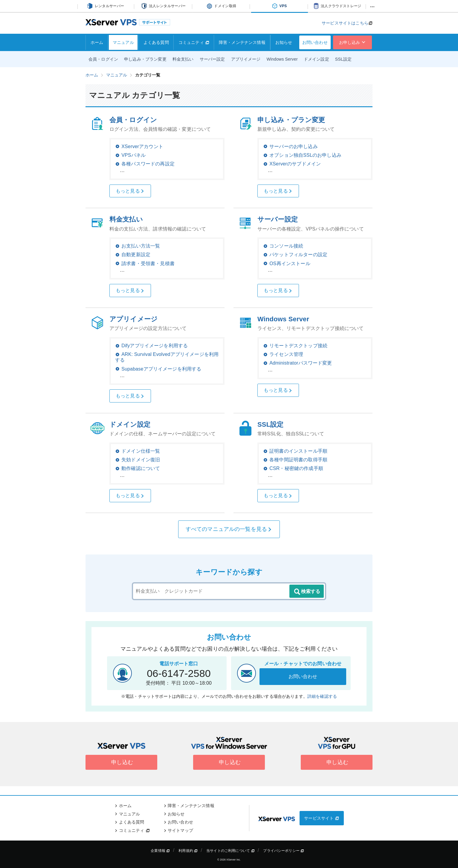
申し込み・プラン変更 (145, 59)
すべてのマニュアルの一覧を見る (229, 529)
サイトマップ (180, 830)
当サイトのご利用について (230, 851)
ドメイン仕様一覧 (141, 451)
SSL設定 (343, 59)
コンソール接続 (286, 246)
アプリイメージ (246, 59)
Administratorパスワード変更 (301, 363)
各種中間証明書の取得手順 (298, 460)
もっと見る (130, 191)
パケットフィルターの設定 (298, 255)
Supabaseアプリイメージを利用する (161, 369)
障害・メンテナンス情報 (242, 42)
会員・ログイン (103, 59)
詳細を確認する (322, 696)
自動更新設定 (136, 255)
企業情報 (160, 851)
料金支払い (183, 59)
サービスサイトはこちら (345, 23)
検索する (307, 592)
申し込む (121, 762)
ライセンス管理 (286, 354)
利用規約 (188, 851)
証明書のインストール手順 (298, 451)
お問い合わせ (315, 42)
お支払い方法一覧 (141, 246)
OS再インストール (290, 264)
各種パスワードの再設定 (148, 164)
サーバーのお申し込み (294, 146)
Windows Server (282, 59)
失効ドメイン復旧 (141, 460)
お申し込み (352, 42)
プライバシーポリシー (284, 851)
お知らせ (284, 42)
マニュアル (123, 42)
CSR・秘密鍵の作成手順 (296, 468)
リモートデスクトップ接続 (298, 346)
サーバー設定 (212, 59)
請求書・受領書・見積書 (148, 264)
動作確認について (141, 468)
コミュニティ (194, 42)
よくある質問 (156, 42)
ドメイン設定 (316, 59)
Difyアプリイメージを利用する (155, 346)
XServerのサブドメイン (295, 164)
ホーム (97, 42)
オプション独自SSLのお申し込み (305, 155)
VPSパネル (133, 155)
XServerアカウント (142, 146)
